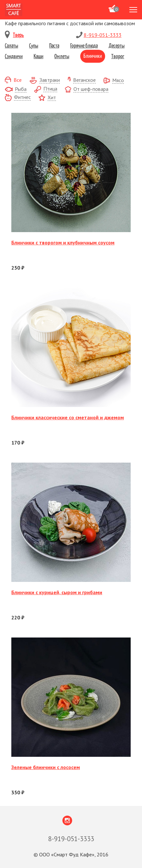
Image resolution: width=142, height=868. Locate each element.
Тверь (18, 35)
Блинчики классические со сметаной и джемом (68, 417)
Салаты (11, 45)
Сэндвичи (14, 56)
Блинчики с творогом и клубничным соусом (63, 242)
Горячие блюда (84, 45)
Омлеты (62, 56)
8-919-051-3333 (103, 35)
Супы (34, 45)
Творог (118, 56)
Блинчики (93, 56)
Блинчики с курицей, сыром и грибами (57, 592)
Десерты (117, 45)
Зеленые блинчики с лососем (46, 767)
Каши (38, 56)
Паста (54, 45)
